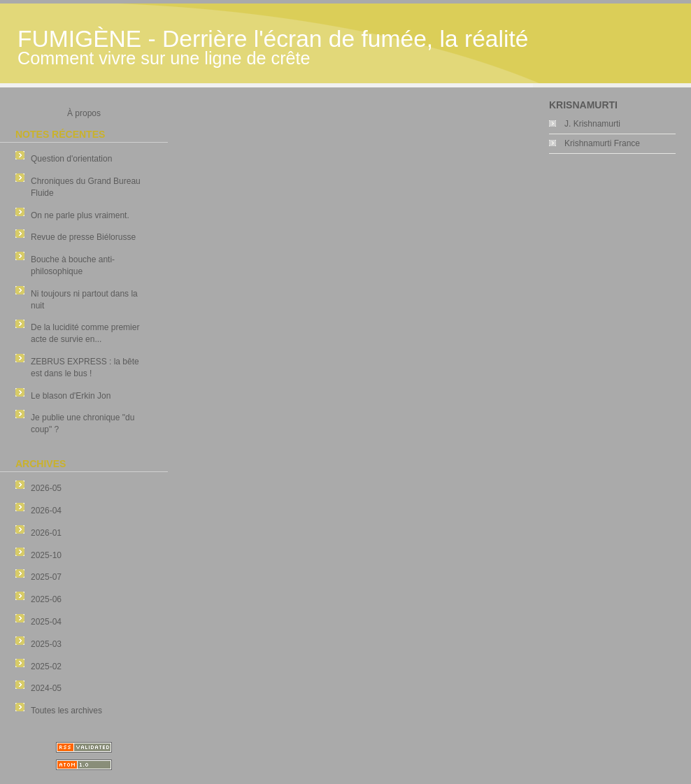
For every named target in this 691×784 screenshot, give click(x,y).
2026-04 (46, 511)
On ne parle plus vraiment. (80, 215)
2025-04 (46, 622)
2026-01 (46, 533)
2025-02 (46, 667)
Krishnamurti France (602, 143)
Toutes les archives (66, 711)
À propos (84, 113)
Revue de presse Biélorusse (83, 237)
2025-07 (46, 577)
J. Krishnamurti (592, 124)
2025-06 (46, 599)
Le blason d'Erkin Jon (71, 396)
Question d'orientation (71, 159)
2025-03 (46, 644)
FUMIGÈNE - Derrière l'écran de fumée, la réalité (273, 39)
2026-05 (46, 488)
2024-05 (46, 688)
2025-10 (46, 555)
